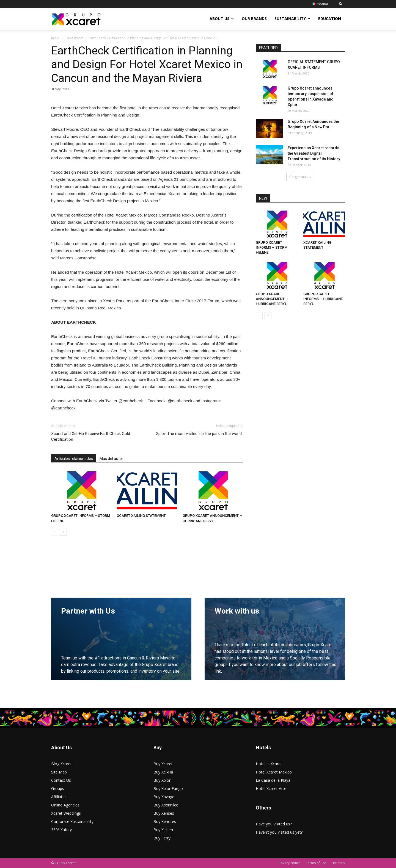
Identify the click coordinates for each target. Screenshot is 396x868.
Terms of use (316, 863)
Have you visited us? (274, 824)
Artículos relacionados (74, 459)
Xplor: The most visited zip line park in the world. (199, 434)
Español (320, 4)
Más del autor (111, 459)
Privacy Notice (290, 863)
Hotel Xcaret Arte (271, 788)
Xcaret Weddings (66, 813)
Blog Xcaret (61, 764)
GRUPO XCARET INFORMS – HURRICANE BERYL (323, 299)
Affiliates (59, 797)
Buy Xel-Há (163, 772)
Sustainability (292, 19)
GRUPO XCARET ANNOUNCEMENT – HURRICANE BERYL (272, 299)
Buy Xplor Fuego (168, 788)
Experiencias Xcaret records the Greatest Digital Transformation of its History (314, 153)
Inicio (55, 38)
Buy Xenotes (165, 821)
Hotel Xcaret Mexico (274, 772)
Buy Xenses (164, 813)
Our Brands (254, 19)
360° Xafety (61, 830)
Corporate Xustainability (72, 821)
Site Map (59, 772)
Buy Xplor (162, 780)
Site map (338, 863)
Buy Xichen (163, 830)
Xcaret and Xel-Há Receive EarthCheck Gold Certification (91, 436)
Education (330, 19)
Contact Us (61, 780)
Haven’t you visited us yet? (279, 832)
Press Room (74, 38)
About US (222, 19)
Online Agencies (65, 805)
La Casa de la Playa (273, 780)
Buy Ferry (162, 838)
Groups (58, 788)
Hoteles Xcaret (269, 764)
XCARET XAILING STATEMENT (141, 516)
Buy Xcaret (163, 764)
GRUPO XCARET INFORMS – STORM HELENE (272, 247)
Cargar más (300, 177)
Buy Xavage (164, 797)
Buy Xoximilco (166, 805)
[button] (341, 4)
